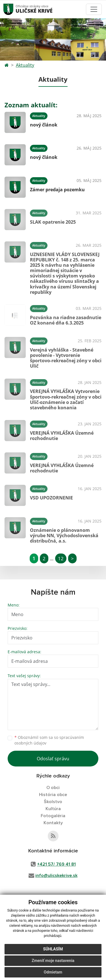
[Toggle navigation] (94, 9)
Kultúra (53, 809)
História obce (53, 795)
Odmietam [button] (53, 974)
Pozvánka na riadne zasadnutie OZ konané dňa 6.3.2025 (66, 320)
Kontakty (53, 823)
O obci (53, 788)
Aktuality (25, 65)
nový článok (44, 125)
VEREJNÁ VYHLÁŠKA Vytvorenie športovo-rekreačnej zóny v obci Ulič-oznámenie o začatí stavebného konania (66, 399)
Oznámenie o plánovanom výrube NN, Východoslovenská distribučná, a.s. (64, 535)
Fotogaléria (53, 816)
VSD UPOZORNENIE (51, 498)
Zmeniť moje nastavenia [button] (53, 963)
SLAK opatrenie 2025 (53, 222)
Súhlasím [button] (53, 951)
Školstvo (53, 802)
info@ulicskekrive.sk (56, 875)
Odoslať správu (53, 759)
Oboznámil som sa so (49, 740)
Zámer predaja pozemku (57, 190)
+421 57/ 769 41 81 (56, 864)
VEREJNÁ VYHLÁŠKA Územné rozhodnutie (62, 436)
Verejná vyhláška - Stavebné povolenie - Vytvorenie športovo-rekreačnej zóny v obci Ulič (66, 358)
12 (61, 558)
